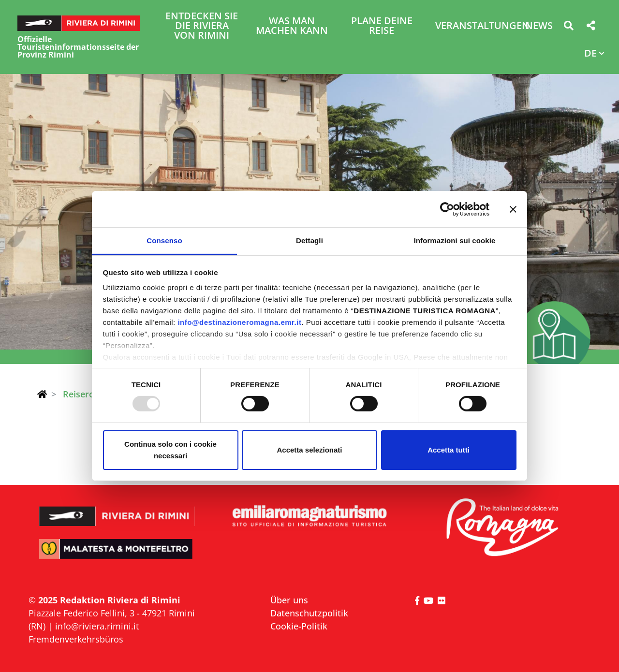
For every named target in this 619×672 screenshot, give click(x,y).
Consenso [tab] (164, 241)
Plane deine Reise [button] (382, 26)
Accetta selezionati (309, 450)
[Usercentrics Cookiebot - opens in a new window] (447, 209)
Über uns (289, 600)
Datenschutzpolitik (309, 613)
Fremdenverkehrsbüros (76, 639)
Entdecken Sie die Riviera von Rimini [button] (202, 26)
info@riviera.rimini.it (97, 626)
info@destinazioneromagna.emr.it (239, 322)
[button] (568, 27)
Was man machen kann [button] (292, 26)
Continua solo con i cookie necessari (170, 450)
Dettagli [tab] (309, 241)
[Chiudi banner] (513, 209)
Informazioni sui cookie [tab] (455, 241)
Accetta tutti (449, 450)
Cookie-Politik (299, 626)
